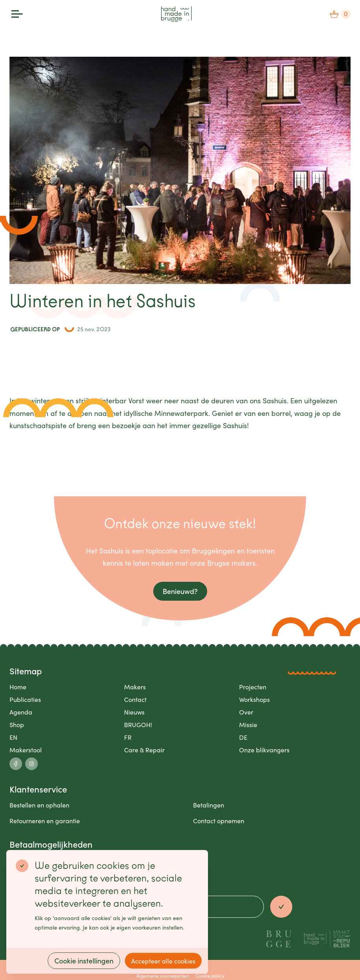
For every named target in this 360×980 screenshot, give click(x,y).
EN (13, 737)
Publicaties (25, 699)
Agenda (21, 712)
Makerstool (26, 750)
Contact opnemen (219, 820)
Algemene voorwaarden (163, 975)
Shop (17, 724)
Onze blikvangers (264, 750)
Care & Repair (144, 750)
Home (18, 687)
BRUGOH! (138, 724)
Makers (135, 687)
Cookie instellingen (84, 961)
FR (128, 737)
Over (246, 712)
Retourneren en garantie (45, 820)
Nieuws (134, 712)
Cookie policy (210, 975)
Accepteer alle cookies (163, 961)
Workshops (254, 699)
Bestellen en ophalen (39, 805)
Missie (248, 724)
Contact (135, 699)
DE (243, 737)
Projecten (253, 687)
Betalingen (209, 805)
